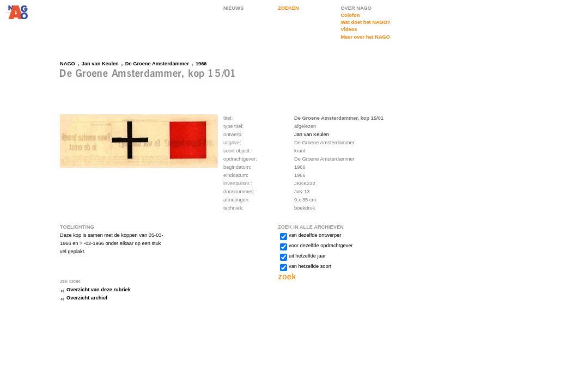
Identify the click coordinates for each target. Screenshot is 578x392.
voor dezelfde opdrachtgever (321, 246)
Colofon (350, 15)
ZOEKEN (288, 8)
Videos (349, 29)
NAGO (68, 64)
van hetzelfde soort (310, 266)
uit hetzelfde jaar (307, 256)
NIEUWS (233, 8)
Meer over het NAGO (365, 37)
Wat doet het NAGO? (365, 22)
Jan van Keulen (100, 64)
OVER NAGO (356, 8)
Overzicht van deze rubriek (99, 290)
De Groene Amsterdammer (157, 64)
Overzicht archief (87, 298)
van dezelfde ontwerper (315, 235)
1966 (201, 64)
